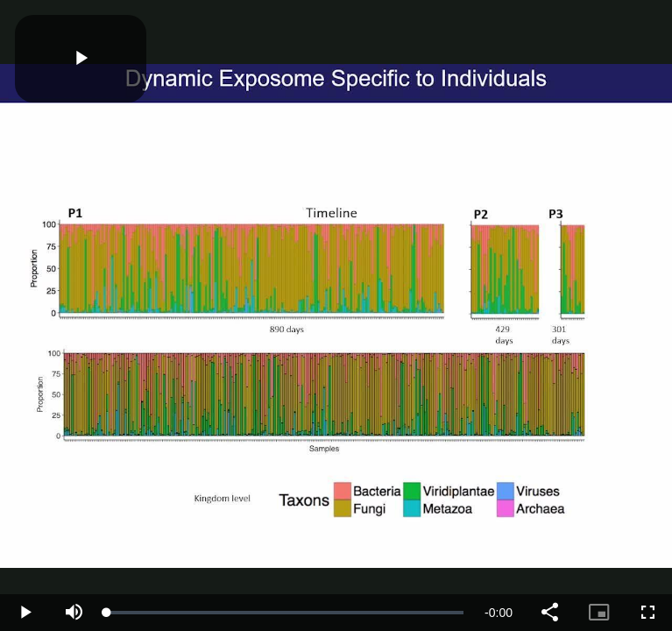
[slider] (285, 613)
